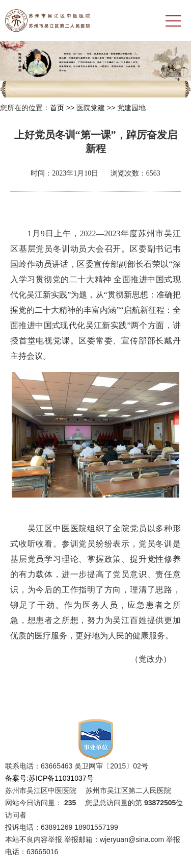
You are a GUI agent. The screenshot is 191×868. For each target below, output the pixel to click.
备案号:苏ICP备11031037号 (49, 778)
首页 (57, 108)
